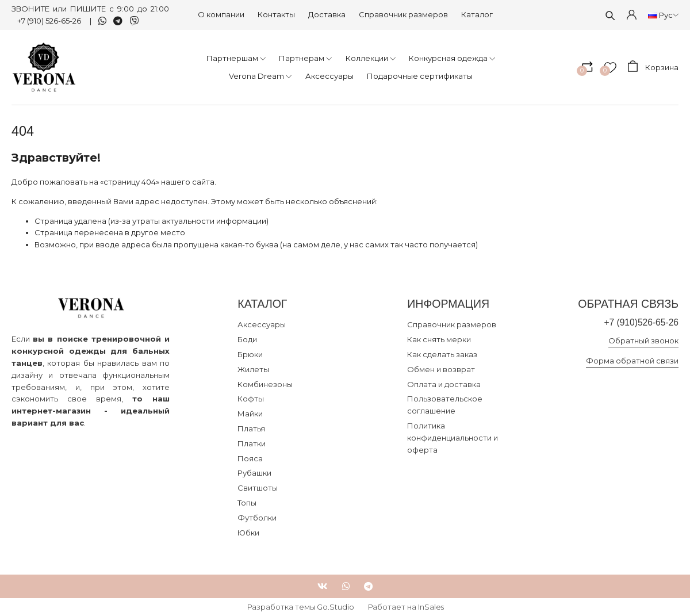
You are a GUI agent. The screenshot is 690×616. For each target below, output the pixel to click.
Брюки (250, 354)
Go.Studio (336, 607)
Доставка (327, 14)
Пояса (250, 458)
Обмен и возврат (441, 369)
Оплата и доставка (444, 384)
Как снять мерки (439, 339)
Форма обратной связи (632, 361)
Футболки (257, 518)
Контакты (276, 14)
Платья (251, 428)
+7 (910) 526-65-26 (50, 21)
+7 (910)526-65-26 (641, 322)
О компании (221, 14)
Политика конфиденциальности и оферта (453, 438)
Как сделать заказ (442, 354)
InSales (431, 607)
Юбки (248, 533)
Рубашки (254, 473)
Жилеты (253, 369)
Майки (250, 414)
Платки (252, 443)
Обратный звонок (643, 340)
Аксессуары (262, 324)
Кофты (251, 399)
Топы (247, 503)
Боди (247, 339)
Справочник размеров (403, 14)
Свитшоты (258, 488)
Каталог (477, 14)
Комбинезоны (265, 384)
